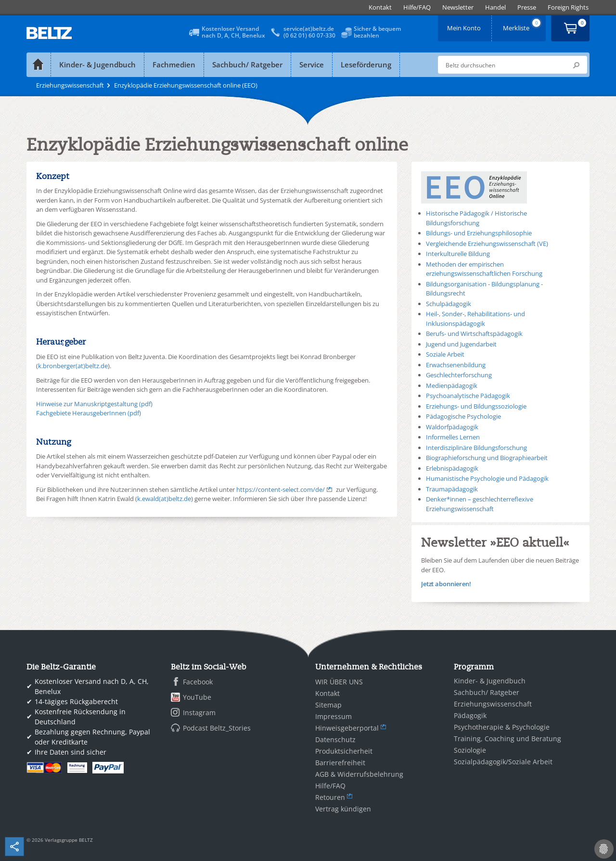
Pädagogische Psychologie (463, 416)
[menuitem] (380, 7)
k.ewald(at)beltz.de (164, 499)
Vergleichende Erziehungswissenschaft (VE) (487, 244)
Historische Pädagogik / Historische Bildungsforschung (476, 218)
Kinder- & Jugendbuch (97, 64)
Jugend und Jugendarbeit (461, 344)
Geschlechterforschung (459, 375)
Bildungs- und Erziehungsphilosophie (479, 233)
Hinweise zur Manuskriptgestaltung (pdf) (94, 404)
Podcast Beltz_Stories (217, 728)
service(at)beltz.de (309, 29)
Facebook (198, 682)
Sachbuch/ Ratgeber (247, 64)
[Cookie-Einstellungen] (604, 849)
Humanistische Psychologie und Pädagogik (487, 478)
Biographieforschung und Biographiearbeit (487, 458)
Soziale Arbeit (445, 354)
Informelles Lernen (453, 437)
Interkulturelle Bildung (458, 254)
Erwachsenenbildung (456, 365)
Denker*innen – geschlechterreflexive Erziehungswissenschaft (480, 504)
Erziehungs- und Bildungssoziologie (476, 406)
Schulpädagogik (449, 304)
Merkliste (523, 25)
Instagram (199, 713)
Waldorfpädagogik (452, 427)
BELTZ (50, 33)
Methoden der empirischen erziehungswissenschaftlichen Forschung (484, 269)
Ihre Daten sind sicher (71, 752)
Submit (576, 65)
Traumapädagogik (452, 489)
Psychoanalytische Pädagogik (468, 396)
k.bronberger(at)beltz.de (73, 366)
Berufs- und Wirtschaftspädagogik (474, 334)
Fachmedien (174, 64)
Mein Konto (465, 25)
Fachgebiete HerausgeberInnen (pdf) (89, 413)
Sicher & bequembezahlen (377, 32)
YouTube (197, 697)
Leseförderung (366, 64)
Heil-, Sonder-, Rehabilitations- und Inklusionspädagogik (475, 319)
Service (312, 64)
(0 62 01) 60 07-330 (309, 35)
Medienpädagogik (452, 386)
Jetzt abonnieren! (446, 584)
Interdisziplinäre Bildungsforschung (476, 448)
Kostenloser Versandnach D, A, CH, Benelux (233, 32)
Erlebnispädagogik (452, 468)
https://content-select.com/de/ (281, 489)
